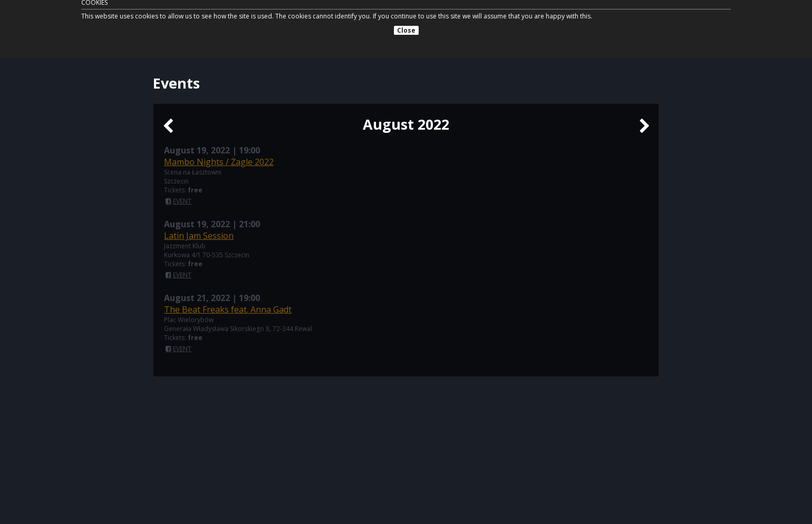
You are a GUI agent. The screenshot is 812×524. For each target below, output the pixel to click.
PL (654, 25)
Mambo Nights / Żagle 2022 (219, 162)
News (491, 25)
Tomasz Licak (198, 25)
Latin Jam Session (199, 236)
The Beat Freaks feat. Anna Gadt (228, 309)
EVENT (182, 201)
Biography (534, 25)
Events (457, 25)
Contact (623, 25)
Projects (581, 25)
